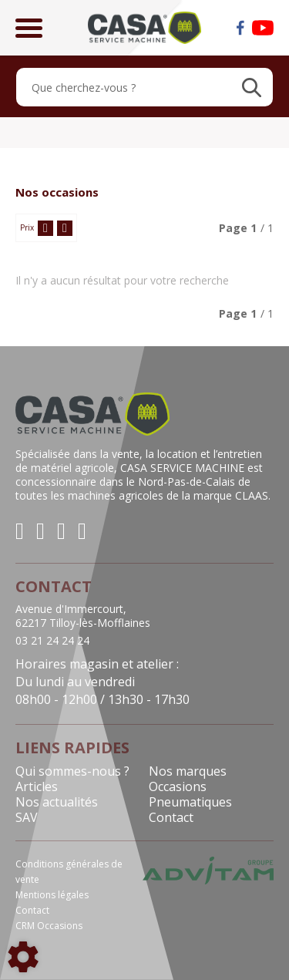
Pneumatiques (190, 802)
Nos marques (188, 771)
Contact (171, 817)
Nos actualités (57, 802)
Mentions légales (52, 895)
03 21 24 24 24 (52, 641)
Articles (37, 786)
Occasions (178, 786)
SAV (27, 817)
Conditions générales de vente (69, 872)
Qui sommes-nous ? (72, 771)
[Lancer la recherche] (252, 87)
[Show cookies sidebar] (23, 957)
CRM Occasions (49, 926)
